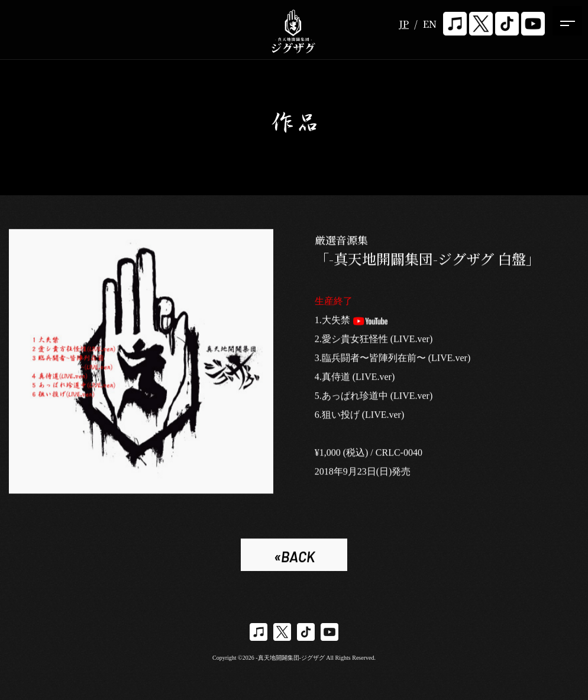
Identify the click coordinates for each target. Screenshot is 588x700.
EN (430, 24)
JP (404, 24)
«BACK (294, 558)
